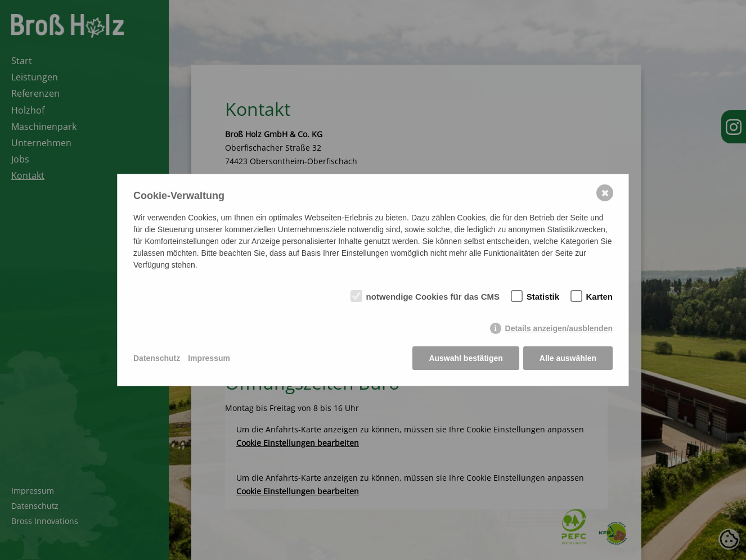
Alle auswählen (568, 358)
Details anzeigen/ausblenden (559, 328)
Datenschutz (157, 358)
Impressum (209, 358)
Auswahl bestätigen (466, 358)
